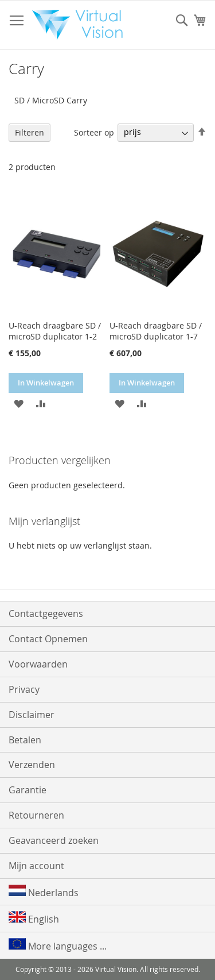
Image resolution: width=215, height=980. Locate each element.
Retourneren (36, 815)
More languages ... (58, 945)
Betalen (25, 740)
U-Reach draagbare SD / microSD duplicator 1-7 (156, 331)
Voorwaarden (38, 664)
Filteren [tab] (30, 132)
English (34, 918)
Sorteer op (94, 132)
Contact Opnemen (48, 639)
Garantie (28, 790)
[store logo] (81, 25)
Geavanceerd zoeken (54, 840)
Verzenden (32, 765)
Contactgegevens (46, 614)
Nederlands (44, 892)
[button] (19, 403)
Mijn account (36, 866)
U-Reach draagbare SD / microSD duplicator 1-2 (55, 331)
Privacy (24, 689)
